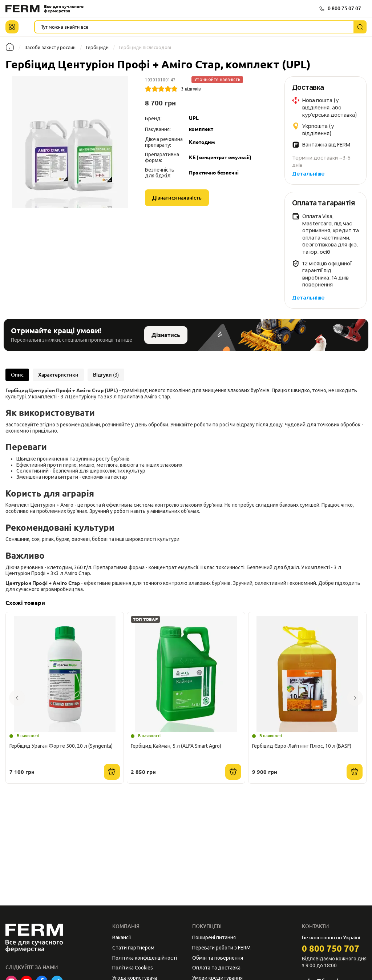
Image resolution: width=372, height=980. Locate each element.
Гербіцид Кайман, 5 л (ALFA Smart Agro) (176, 746)
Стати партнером (133, 948)
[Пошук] (360, 27)
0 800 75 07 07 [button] (344, 8)
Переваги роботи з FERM (221, 948)
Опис (17, 375)
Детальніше (308, 174)
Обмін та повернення (218, 958)
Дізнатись (166, 335)
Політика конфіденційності (145, 958)
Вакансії (122, 937)
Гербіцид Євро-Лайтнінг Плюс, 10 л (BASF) (302, 746)
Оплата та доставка (216, 968)
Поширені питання (214, 937)
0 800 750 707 (331, 949)
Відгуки (106, 375)
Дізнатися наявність (177, 198)
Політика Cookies (133, 968)
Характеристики (58, 375)
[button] (12, 27)
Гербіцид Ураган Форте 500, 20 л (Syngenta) (61, 746)
